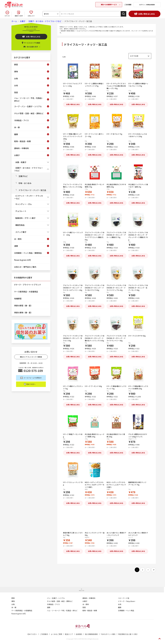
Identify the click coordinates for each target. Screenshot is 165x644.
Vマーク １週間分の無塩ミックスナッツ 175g (94, 87)
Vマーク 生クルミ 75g (114, 139)
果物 (13, 601)
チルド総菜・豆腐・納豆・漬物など (60, 601)
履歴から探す (19, 16)
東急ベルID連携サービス (109, 5)
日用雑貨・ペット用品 (126, 610)
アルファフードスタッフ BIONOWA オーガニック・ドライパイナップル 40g (116, 288)
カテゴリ (7, 16)
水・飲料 (86, 604)
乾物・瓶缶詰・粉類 (90, 610)
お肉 (120, 604)
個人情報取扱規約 (91, 634)
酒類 (49, 607)
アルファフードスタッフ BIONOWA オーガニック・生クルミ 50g (73, 338)
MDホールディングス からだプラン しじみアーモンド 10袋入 (116, 485)
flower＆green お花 (19, 613)
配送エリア (69, 634)
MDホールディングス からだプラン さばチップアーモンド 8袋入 (95, 485)
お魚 (13, 604)
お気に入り (31, 16)
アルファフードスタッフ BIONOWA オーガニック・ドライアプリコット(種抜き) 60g (95, 236)
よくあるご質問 (56, 634)
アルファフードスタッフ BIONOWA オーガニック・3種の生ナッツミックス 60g (95, 338)
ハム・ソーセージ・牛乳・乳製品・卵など (62, 610)
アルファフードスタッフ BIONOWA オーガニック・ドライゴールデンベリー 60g (73, 288)
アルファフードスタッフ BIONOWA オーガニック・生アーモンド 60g (138, 288)
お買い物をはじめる (147, 14)
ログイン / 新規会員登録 (147, 5)
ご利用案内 (44, 634)
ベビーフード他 (124, 598)
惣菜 (84, 607)
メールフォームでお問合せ (33, 378)
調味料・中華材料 (89, 598)
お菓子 (85, 601)
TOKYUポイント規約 (108, 634)
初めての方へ (31, 384)
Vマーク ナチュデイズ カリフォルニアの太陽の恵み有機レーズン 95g (116, 86)
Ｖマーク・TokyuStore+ (127, 601)
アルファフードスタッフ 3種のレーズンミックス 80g (73, 186)
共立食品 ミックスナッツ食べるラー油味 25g (138, 186)
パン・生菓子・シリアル (56, 598)
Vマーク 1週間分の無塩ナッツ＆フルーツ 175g (138, 87)
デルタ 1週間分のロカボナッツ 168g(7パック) (138, 435)
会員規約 (79, 634)
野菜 (13, 598)
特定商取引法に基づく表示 (128, 634)
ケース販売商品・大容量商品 (22, 610)
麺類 (120, 607)
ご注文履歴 (128, 5)
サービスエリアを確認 (32, 43)
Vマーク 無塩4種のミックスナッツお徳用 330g (138, 387)
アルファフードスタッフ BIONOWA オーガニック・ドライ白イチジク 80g (95, 288)
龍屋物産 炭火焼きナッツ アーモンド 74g (137, 486)
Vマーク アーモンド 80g (93, 389)
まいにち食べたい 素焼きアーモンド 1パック (116, 534)
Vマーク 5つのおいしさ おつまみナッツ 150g (138, 138)
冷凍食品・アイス (53, 604)
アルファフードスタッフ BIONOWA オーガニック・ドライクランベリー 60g (116, 338)
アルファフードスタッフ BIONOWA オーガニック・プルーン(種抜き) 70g (116, 237)
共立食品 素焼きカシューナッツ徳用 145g (95, 436)
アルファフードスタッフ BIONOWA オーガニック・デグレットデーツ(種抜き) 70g (138, 236)
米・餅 (14, 607)
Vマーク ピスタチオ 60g (137, 341)
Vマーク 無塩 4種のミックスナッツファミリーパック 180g (73, 136)
